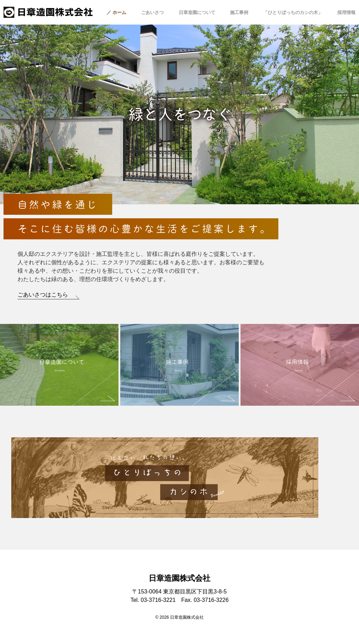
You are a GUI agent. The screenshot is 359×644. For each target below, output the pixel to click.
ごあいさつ (152, 12)
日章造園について (197, 12)
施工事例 (239, 12)
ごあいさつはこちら (43, 295)
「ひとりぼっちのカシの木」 (293, 12)
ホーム (119, 12)
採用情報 (346, 12)
